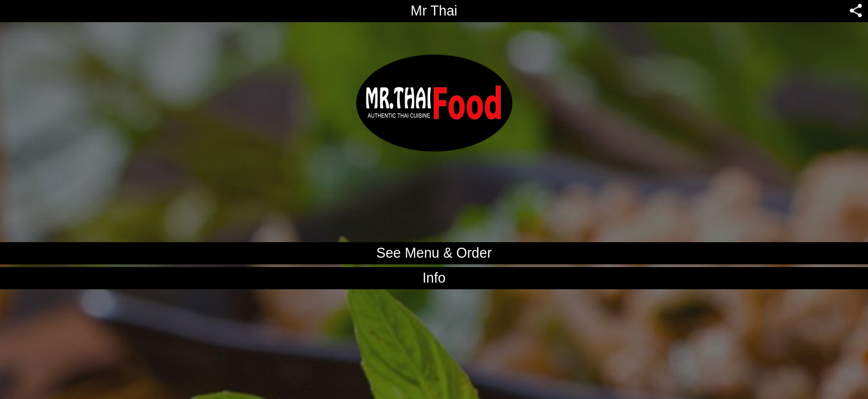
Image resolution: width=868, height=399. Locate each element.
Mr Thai (434, 11)
